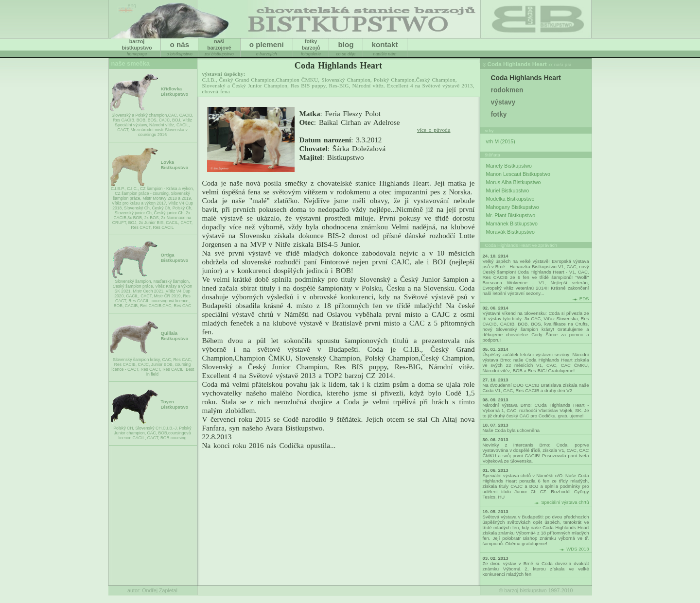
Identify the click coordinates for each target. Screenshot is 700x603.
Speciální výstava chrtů (565, 502)
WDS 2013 (577, 549)
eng (132, 5)
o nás (179, 44)
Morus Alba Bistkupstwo (514, 182)
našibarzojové (219, 44)
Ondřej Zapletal (160, 590)
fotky (499, 114)
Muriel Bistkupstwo (508, 190)
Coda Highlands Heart (517, 64)
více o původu (434, 130)
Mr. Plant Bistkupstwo (511, 215)
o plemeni (267, 44)
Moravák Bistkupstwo (510, 232)
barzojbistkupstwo (137, 44)
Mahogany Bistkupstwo (513, 207)
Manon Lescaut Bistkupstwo (518, 174)
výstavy (503, 102)
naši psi (563, 64)
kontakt (385, 44)
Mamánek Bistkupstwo (512, 224)
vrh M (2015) (501, 141)
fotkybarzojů (311, 44)
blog (346, 44)
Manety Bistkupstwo (509, 166)
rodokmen (507, 90)
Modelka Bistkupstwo (510, 199)
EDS (584, 299)
